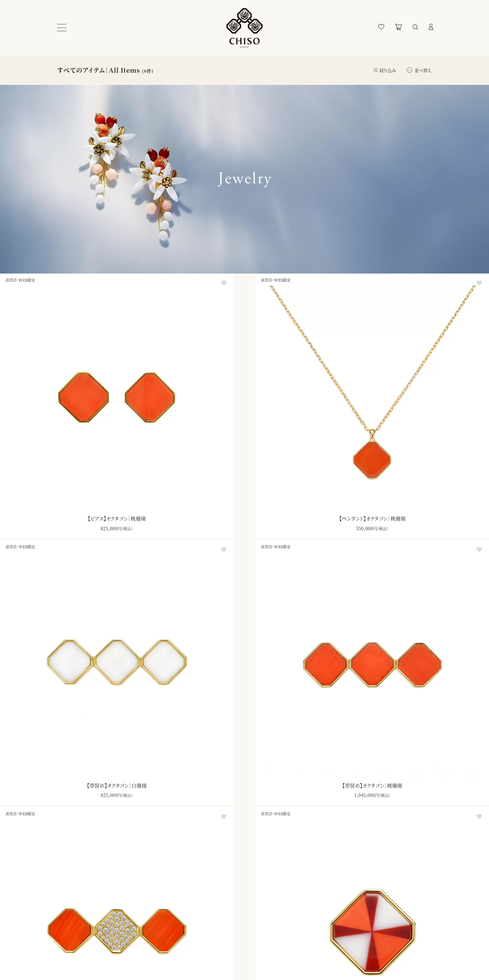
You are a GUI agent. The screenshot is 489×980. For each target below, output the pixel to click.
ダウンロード (264, 812)
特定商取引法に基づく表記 (152, 948)
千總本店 (223, 948)
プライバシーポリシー (145, 935)
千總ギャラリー (228, 961)
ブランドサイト (227, 935)
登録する (296, 936)
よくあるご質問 (71, 948)
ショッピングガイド (73, 935)
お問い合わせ (70, 961)
